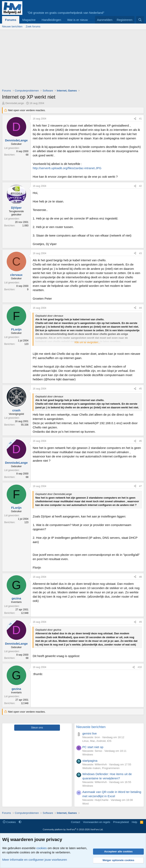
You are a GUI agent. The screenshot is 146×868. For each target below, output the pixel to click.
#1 (140, 119)
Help (135, 822)
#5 (140, 389)
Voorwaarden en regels (97, 822)
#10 (140, 667)
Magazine (29, 20)
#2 (140, 186)
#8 (140, 577)
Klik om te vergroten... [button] (87, 342)
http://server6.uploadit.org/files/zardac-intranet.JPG (67, 168)
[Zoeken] (140, 20)
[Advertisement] (74, 60)
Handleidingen (51, 20)
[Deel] (135, 119)
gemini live (90, 733)
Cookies (9, 822)
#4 (140, 308)
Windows (88, 755)
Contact (75, 822)
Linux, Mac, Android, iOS (97, 741)
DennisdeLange (15, 103)
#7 (140, 486)
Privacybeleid (121, 822)
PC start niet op (93, 747)
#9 (140, 622)
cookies (42, 848)
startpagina (90, 761)
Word (86, 804)
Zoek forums (33, 26)
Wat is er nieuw (78, 20)
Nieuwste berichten (91, 727)
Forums (11, 20)
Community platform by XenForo (73, 829)
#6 (140, 441)
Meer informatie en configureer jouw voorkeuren (35, 860)
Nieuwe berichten (12, 26)
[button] (20, 822)
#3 (140, 253)
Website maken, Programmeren (101, 768)
